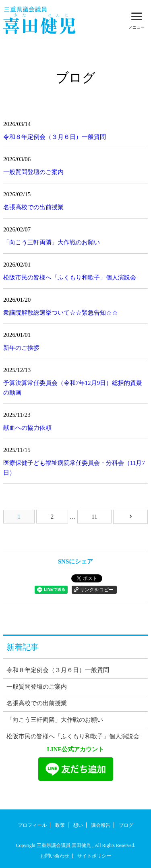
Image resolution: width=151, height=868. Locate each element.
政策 (60, 825)
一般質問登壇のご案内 (33, 172)
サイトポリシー (94, 856)
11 (94, 517)
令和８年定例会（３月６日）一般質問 (55, 137)
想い (78, 825)
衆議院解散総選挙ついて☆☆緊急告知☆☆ (61, 313)
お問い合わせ (55, 856)
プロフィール (32, 825)
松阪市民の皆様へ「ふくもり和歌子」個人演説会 (70, 277)
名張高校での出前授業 (33, 207)
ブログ (126, 825)
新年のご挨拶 (21, 348)
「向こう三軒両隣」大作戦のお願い (52, 242)
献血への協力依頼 (27, 428)
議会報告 (101, 825)
